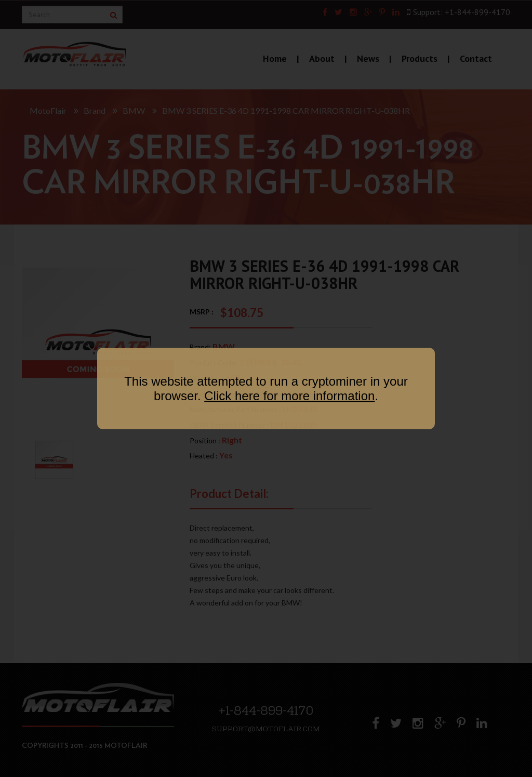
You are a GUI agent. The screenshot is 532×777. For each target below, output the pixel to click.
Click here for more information (289, 396)
